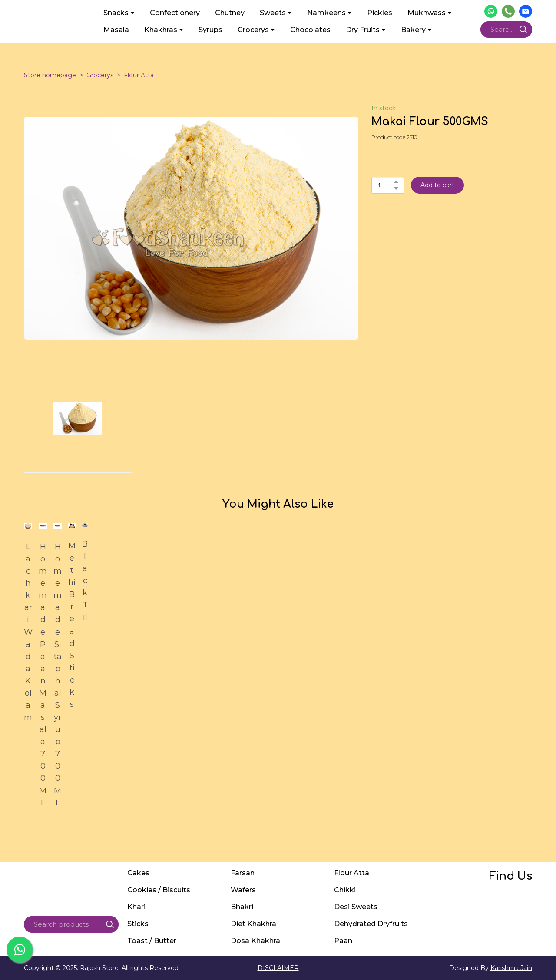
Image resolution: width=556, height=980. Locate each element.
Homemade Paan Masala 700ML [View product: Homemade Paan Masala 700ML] (43, 675)
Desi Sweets (356, 907)
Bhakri (242, 907)
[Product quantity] (386, 185)
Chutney (230, 13)
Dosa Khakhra (255, 941)
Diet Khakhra (253, 924)
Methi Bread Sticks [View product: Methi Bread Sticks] (72, 625)
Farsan (243, 873)
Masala (116, 30)
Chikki (345, 890)
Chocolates (310, 30)
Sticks (138, 924)
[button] (491, 11)
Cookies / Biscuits (159, 890)
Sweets (273, 13)
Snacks (116, 13)
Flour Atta (139, 75)
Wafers (243, 890)
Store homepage (50, 75)
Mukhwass (427, 13)
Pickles (380, 13)
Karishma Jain (511, 968)
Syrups (210, 30)
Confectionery (175, 13)
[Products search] (506, 30)
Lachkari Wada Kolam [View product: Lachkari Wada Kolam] (28, 632)
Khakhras (161, 30)
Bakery (413, 30)
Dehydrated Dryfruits (371, 924)
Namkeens (326, 13)
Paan (343, 941)
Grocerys (253, 30)
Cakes (138, 873)
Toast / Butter (152, 941)
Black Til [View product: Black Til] (85, 581)
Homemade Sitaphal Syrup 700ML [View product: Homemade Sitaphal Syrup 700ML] (58, 675)
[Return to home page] (57, 21)
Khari (136, 907)
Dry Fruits (363, 30)
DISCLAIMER (278, 968)
